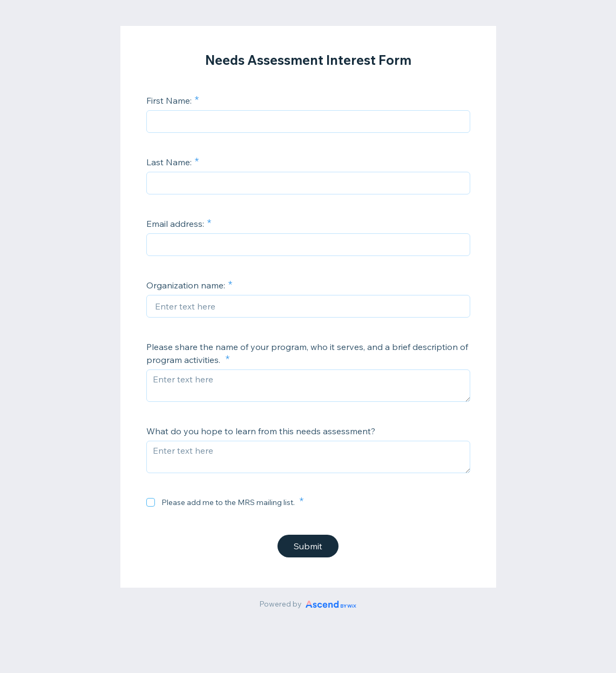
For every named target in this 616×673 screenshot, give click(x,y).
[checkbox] (151, 502)
